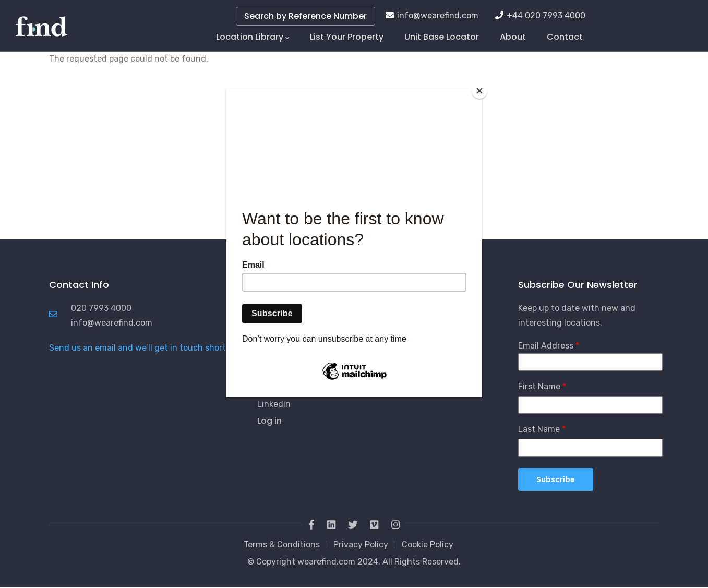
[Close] (479, 91)
